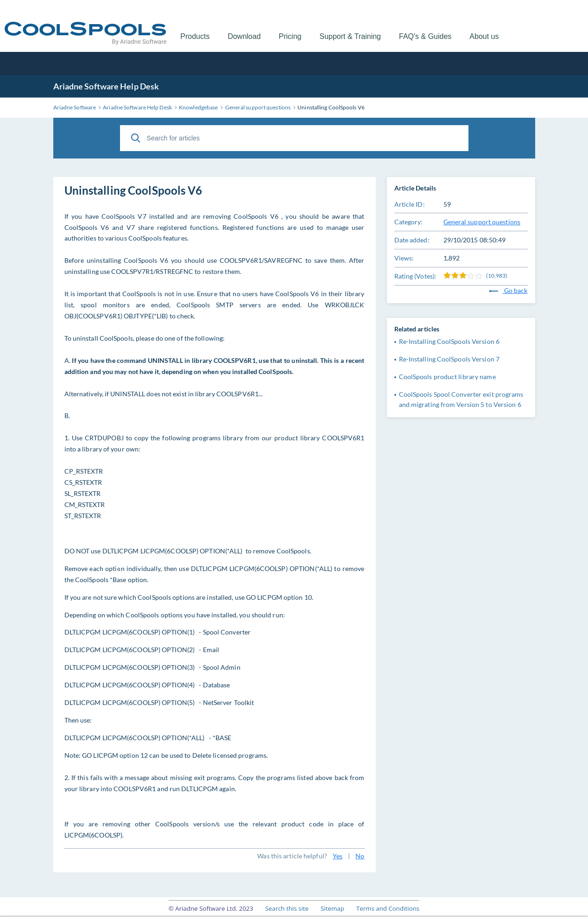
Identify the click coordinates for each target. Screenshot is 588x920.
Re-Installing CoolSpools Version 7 (449, 359)
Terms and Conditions (388, 908)
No (360, 856)
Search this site (287, 908)
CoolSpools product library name (447, 377)
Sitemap (332, 908)
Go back (508, 290)
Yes (338, 856)
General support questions (482, 222)
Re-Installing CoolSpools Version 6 (449, 341)
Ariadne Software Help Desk (106, 86)
